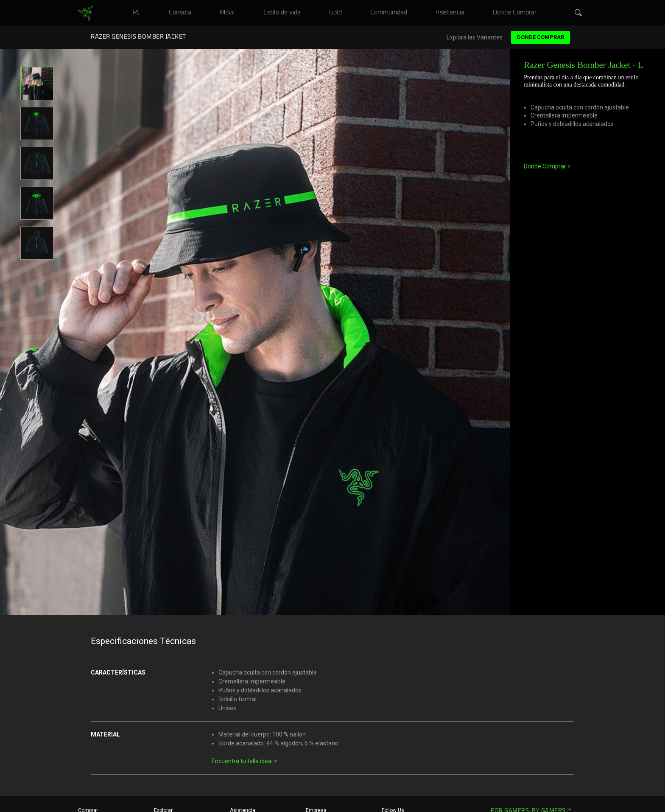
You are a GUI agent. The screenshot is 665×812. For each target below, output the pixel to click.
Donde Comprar (541, 37)
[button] (578, 13)
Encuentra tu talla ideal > (244, 761)
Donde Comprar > (547, 166)
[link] (85, 14)
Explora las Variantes (475, 38)
